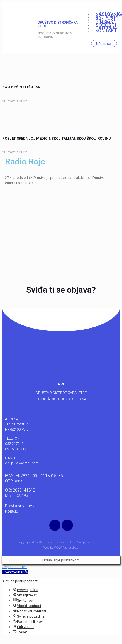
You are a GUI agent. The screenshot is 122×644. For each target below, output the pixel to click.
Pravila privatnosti (21, 506)
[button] (15, 572)
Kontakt (106, 31)
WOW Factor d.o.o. (66, 548)
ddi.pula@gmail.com (22, 463)
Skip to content (14, 567)
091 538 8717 (16, 449)
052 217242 (14, 444)
